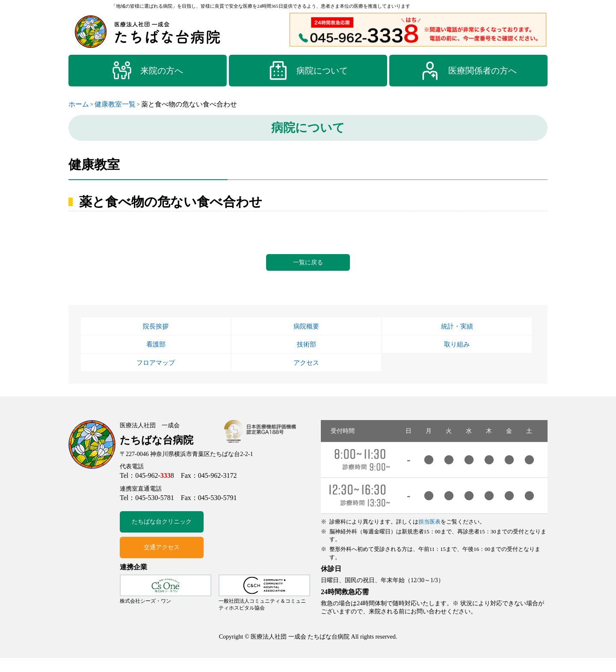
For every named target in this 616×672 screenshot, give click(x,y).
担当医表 (429, 536)
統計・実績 (457, 332)
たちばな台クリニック (162, 536)
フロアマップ (156, 375)
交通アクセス (162, 562)
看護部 (156, 354)
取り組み (457, 354)
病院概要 (306, 332)
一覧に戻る (308, 265)
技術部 (306, 354)
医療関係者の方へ (468, 71)
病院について (308, 71)
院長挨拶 (156, 332)
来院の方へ (148, 71)
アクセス (306, 375)
